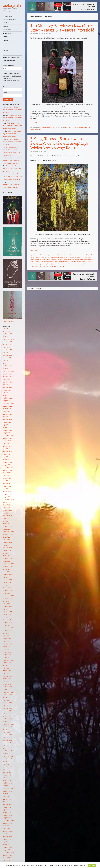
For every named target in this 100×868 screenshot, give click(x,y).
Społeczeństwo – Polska (10, 30)
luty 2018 (6, 585)
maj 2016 (6, 641)
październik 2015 (8, 660)
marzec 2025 (7, 358)
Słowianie (6, 26)
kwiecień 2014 (7, 708)
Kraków (74, 257)
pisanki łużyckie (35, 262)
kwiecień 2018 (7, 580)
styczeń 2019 (7, 556)
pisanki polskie (54, 262)
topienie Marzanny (68, 264)
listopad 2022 (7, 433)
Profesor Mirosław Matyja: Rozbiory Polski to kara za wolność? (12, 110)
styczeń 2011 (7, 812)
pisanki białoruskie (69, 259)
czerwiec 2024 (7, 382)
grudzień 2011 (7, 783)
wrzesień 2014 (7, 695)
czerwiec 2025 (7, 350)
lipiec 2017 (6, 604)
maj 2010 (6, 834)
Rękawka (84, 262)
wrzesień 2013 (7, 727)
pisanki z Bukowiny (75, 262)
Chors (65, 255)
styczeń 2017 (7, 620)
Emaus (84, 255)
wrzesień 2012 (7, 759)
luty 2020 (6, 521)
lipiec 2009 (6, 861)
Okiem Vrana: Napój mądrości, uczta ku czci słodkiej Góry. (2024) (12, 126)
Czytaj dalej (35, 123)
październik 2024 (8, 371)
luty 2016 (6, 649)
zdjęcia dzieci (38, 266)
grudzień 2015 (7, 655)
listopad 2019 (7, 529)
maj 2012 (6, 770)
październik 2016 (8, 628)
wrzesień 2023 (7, 406)
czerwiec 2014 (7, 703)
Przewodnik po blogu (9, 19)
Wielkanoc (86, 264)
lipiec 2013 (6, 732)
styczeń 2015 (7, 684)
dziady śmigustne (73, 255)
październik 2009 (8, 852)
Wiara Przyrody (78, 264)
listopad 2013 (7, 721)
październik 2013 (8, 724)
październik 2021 (8, 468)
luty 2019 (6, 553)
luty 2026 (6, 328)
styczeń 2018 (7, 588)
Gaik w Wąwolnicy (36, 257)
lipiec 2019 (6, 540)
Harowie (44, 257)
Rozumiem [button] (92, 865)
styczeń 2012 (7, 780)
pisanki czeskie (79, 259)
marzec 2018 (7, 582)
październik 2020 (8, 500)
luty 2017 (6, 617)
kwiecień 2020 (7, 516)
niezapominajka (42, 259)
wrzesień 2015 (7, 663)
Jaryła (52, 257)
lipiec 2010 (6, 828)
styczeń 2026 (7, 331)
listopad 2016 (7, 625)
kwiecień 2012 (7, 772)
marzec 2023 (7, 422)
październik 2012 (8, 756)
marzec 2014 (7, 711)
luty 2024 (6, 393)
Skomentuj (38, 130)
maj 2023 (6, 417)
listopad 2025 (7, 337)
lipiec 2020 (6, 508)
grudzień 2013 (7, 719)
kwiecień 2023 (7, 419)
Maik (84, 257)
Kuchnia (5, 50)
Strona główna (7, 16)
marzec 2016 (7, 647)
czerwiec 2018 (7, 574)
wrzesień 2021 (7, 470)
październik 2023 (8, 403)
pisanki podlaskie (45, 262)
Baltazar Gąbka (55, 255)
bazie (62, 255)
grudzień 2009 (7, 847)
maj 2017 (6, 609)
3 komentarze (61, 266)
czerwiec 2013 (7, 735)
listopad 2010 (7, 818)
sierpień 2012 (7, 762)
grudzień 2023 (7, 398)
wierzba (92, 264)
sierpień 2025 (7, 345)
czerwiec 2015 (7, 671)
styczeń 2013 (7, 748)
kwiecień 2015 (7, 676)
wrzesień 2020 (7, 502)
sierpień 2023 (7, 409)
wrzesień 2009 (7, 855)
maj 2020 (6, 513)
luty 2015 (6, 681)
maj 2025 (6, 353)
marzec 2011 (7, 807)
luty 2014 (6, 713)
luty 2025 (6, 361)
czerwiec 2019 (7, 542)
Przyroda (6, 37)
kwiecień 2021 (7, 484)
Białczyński (12, 5)
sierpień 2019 (7, 537)
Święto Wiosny (58, 264)
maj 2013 (6, 738)
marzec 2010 (7, 839)
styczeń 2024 (7, 395)
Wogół (32, 266)
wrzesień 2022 (7, 438)
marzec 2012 (7, 775)
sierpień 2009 (7, 858)
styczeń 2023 (7, 427)
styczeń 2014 (7, 716)
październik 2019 (8, 532)
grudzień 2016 (7, 623)
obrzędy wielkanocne (53, 259)
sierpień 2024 (7, 377)
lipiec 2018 (6, 572)
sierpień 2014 (7, 697)
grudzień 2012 (7, 751)
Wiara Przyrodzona (9, 61)
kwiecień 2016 (7, 644)
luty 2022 (6, 457)
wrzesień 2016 (7, 631)
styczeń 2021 (7, 492)
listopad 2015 (7, 657)
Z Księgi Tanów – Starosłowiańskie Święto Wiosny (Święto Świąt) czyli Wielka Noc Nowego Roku (59, 143)
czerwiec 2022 (7, 446)
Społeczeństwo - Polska (53, 127)
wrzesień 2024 (7, 374)
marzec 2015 (7, 679)
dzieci (66, 127)
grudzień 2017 (7, 590)
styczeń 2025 (7, 363)
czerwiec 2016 (7, 639)
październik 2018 (8, 564)
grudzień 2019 (7, 526)
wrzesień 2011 (7, 791)
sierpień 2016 (7, 633)
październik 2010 (8, 820)
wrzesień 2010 (7, 823)
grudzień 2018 (7, 558)
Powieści (5, 40)
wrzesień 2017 (7, 599)
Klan (4, 54)
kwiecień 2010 (7, 836)
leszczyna (79, 257)
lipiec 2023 (6, 411)
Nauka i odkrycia (8, 33)
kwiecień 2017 (7, 612)
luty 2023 (6, 425)
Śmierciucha (34, 264)
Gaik (93, 255)
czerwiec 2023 (7, 414)
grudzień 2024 (7, 366)
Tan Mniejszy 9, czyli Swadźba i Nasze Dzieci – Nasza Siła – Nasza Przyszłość (62, 28)
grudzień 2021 (7, 462)
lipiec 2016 (6, 636)
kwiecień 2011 (7, 804)
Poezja (5, 47)
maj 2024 (6, 385)
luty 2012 (6, 778)
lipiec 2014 (6, 700)
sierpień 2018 (7, 569)
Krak (70, 257)
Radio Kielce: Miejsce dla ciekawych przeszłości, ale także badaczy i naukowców (12, 176)
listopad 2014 (7, 689)
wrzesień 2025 (7, 342)
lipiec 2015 (6, 668)
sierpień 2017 (7, 601)
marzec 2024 (7, 390)
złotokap (54, 266)
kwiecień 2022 (7, 451)
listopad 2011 (7, 786)
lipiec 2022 (6, 443)
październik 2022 (8, 435)
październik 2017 (8, 596)
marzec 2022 (7, 454)
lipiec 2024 (6, 379)
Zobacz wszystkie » (9, 321)
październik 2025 (8, 339)
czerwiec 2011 (7, 799)
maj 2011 (6, 802)
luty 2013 (6, 746)
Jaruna (48, 257)
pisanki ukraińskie (64, 262)
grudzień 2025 (7, 334)
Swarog (45, 264)
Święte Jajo (50, 264)
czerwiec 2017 (7, 607)
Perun (61, 259)
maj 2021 (6, 481)
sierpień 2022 (7, 441)
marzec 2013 (7, 743)
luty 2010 (6, 842)
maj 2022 (6, 449)
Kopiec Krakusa (64, 257)
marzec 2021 (7, 486)
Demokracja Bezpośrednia (11, 57)
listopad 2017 (7, 593)
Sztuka (5, 43)
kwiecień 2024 (7, 387)
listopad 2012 (7, 754)
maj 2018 (6, 577)
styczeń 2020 (7, 524)
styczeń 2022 (7, 459)
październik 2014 (8, 692)
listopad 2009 (7, 850)
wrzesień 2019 (7, 534)
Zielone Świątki (47, 266)
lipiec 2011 (6, 796)
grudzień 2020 (7, 494)
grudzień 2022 (7, 430)
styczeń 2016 (7, 652)
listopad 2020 (7, 497)
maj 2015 (6, 673)
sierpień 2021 (7, 473)
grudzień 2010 (7, 815)
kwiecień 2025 (7, 355)
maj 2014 (6, 705)
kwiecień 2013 (7, 740)
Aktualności (6, 23)
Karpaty (57, 257)
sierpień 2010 (7, 826)
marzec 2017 (7, 615)
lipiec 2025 (6, 347)
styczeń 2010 (7, 844)
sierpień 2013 (7, 730)
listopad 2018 (7, 561)
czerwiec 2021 (7, 478)
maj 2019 (6, 545)
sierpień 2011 (7, 794)
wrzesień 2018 (7, 566)
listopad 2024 (7, 369)
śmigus (40, 264)
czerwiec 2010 (7, 831)
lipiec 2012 (6, 764)
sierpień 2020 (7, 505)
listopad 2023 (7, 401)
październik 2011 (8, 788)
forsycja (89, 255)
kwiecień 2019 (7, 548)
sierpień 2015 (7, 665)
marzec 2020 (7, 518)
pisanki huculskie (88, 259)
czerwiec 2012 (7, 767)
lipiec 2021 (6, 476)
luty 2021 (6, 489)
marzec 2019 (7, 550)
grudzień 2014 (7, 687)
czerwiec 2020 (7, 510)
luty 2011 (6, 810)
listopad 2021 (7, 465)
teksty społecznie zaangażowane (78, 127)
